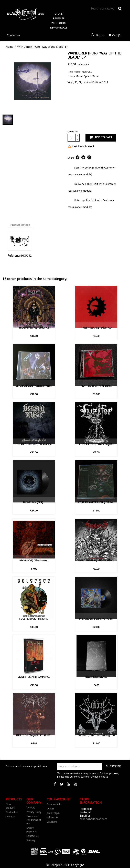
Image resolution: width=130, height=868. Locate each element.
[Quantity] (72, 138)
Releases (11, 816)
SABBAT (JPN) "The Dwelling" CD (96, 735)
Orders (51, 809)
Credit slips (53, 813)
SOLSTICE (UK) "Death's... (34, 619)
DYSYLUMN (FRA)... (34, 502)
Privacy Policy (34, 812)
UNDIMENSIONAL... (96, 677)
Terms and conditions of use (34, 820)
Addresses (53, 817)
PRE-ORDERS (59, 23)
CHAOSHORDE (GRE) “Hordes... (96, 560)
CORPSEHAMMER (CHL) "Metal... (96, 502)
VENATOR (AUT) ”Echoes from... (34, 386)
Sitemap (31, 840)
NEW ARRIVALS (59, 28)
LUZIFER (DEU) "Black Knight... (96, 444)
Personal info (54, 804)
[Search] (106, 8)
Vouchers (52, 822)
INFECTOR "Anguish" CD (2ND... (34, 735)
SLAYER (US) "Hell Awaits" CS (34, 677)
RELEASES (59, 18)
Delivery (31, 808)
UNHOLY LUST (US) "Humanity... (34, 444)
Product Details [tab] (20, 225)
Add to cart (101, 137)
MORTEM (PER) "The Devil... (96, 386)
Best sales (12, 812)
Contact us (14, 35)
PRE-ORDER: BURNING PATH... (96, 619)
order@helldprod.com (93, 819)
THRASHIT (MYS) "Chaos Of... (34, 328)
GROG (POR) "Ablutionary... (34, 560)
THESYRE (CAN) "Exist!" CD (96, 328)
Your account (59, 799)
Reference (14, 256)
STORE (59, 14)
